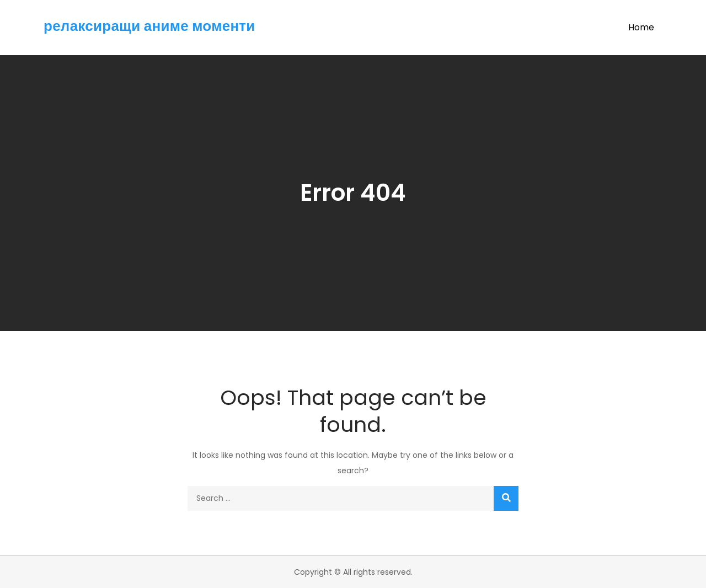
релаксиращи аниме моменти (149, 26)
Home (641, 27)
